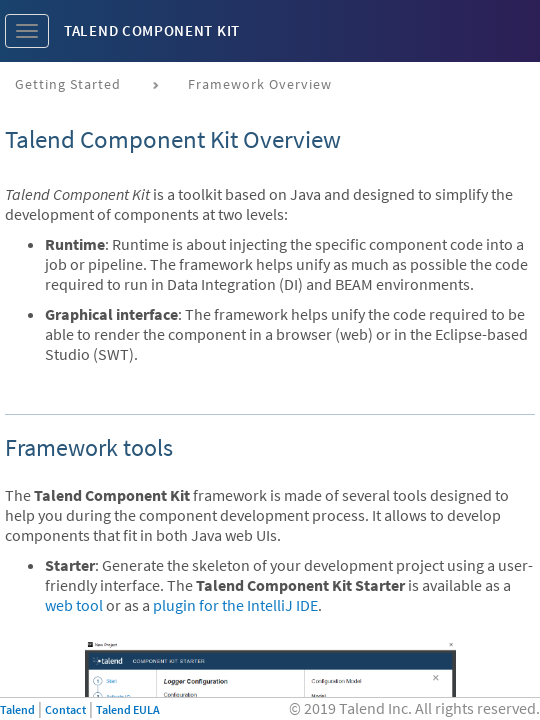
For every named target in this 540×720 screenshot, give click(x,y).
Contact (65, 709)
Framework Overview (260, 84)
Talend (17, 709)
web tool (74, 605)
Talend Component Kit (152, 30)
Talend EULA (128, 709)
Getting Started (68, 84)
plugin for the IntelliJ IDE (235, 605)
